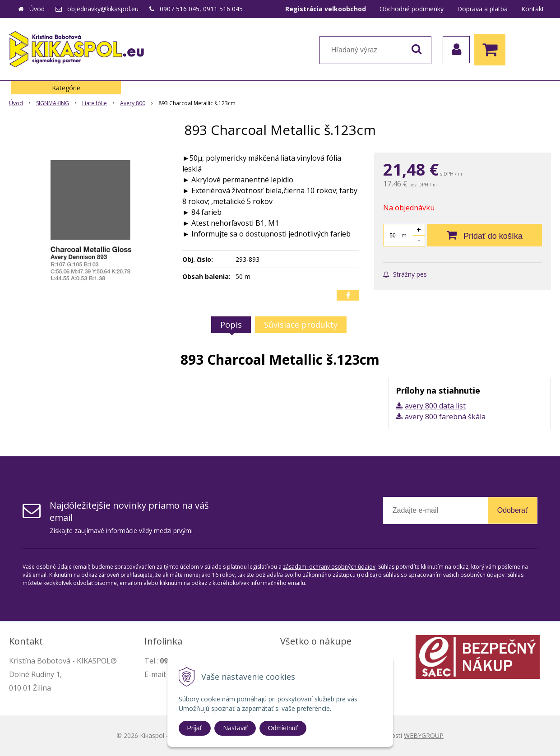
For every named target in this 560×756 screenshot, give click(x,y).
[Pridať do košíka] (485, 235)
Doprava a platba (482, 9)
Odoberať (513, 510)
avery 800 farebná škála (445, 417)
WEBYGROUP (424, 735)
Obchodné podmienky (412, 9)
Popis (231, 325)
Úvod (37, 9)
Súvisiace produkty (301, 325)
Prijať (195, 728)
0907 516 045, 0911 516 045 (201, 9)
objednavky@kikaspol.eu (103, 9)
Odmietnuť (283, 728)
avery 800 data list (435, 406)
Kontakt (533, 9)
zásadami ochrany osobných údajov (329, 567)
